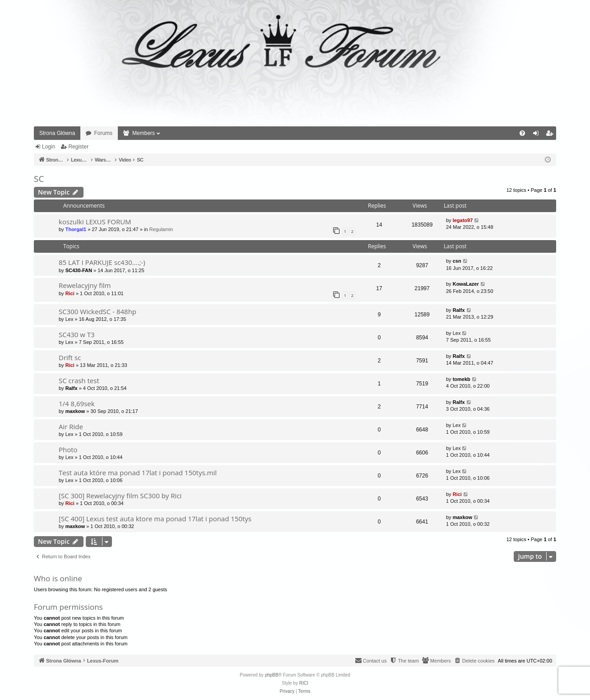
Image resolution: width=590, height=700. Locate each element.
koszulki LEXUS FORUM (95, 222)
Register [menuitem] (551, 135)
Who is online (58, 578)
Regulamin (161, 229)
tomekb (462, 379)
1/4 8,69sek (77, 403)
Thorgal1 (76, 229)
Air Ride (71, 426)
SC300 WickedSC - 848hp (98, 311)
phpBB (272, 675)
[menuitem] (522, 133)
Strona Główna (57, 133)
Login (49, 147)
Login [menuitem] (538, 135)
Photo (68, 450)
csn (457, 261)
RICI (304, 683)
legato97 (463, 220)
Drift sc (70, 357)
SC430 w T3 (77, 334)
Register (78, 147)
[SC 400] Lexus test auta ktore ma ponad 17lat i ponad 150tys (155, 519)
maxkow (75, 411)
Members (144, 133)
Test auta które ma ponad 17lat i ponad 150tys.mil (138, 473)
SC (39, 179)
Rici (70, 293)
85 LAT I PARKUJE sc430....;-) (102, 262)
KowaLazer (466, 284)
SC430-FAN (79, 270)
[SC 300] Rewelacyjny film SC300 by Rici (120, 496)
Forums (103, 133)
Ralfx (459, 310)
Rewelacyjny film (85, 285)
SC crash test (79, 380)
